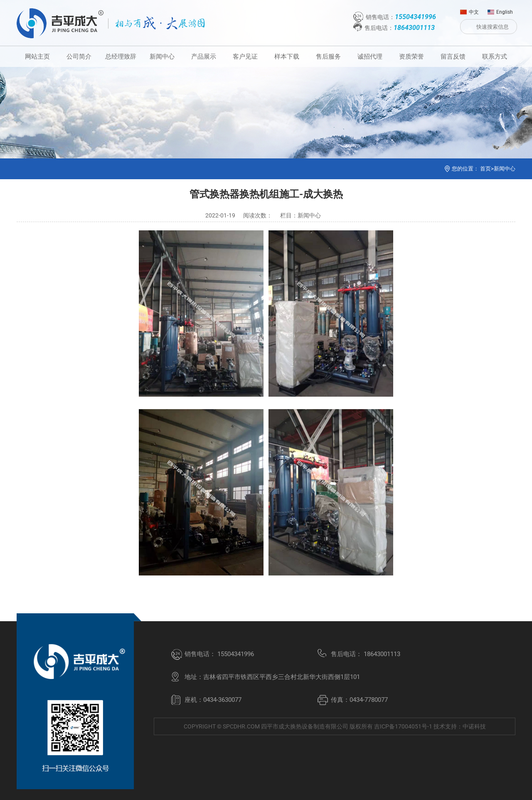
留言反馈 (453, 57)
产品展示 (204, 57)
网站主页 (37, 57)
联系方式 (495, 57)
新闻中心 (162, 57)
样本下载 (287, 57)
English (500, 10)
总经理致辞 (121, 57)
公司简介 (79, 57)
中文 (469, 10)
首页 (485, 169)
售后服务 (328, 57)
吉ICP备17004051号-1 (403, 726)
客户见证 (245, 57)
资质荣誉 (411, 57)
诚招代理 (370, 57)
